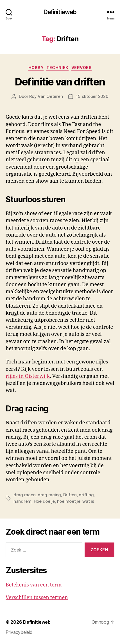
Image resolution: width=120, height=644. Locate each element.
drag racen (24, 495)
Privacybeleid (19, 632)
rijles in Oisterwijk (28, 376)
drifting (86, 495)
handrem (22, 501)
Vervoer (82, 68)
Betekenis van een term (34, 585)
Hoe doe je (44, 501)
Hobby (36, 68)
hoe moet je (69, 501)
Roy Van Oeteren (46, 96)
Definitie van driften (60, 82)
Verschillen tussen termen (37, 598)
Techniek (57, 68)
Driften (70, 495)
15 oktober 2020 (92, 96)
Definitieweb (60, 12)
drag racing (49, 495)
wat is (88, 501)
